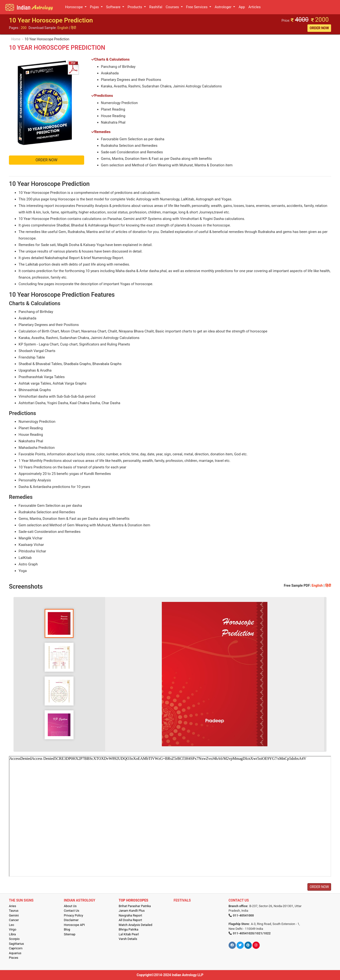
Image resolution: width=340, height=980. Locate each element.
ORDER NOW (319, 28)
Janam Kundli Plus (132, 911)
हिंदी (74, 28)
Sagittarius (16, 944)
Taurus (14, 911)
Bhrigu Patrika (128, 929)
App (242, 7)
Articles (255, 7)
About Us (70, 906)
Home (16, 39)
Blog (67, 929)
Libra (12, 934)
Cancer (14, 920)
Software (114, 7)
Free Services (197, 7)
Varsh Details (128, 939)
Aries (13, 906)
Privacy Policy (74, 915)
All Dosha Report (130, 920)
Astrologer (223, 7)
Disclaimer (71, 920)
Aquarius (15, 953)
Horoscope (74, 7)
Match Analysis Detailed (135, 925)
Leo (11, 925)
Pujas (95, 7)
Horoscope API (74, 925)
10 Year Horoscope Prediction (47, 39)
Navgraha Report (130, 915)
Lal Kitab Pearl (129, 934)
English (63, 28)
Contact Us (72, 911)
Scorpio (14, 939)
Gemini (14, 915)
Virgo (13, 929)
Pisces (14, 958)
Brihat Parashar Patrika (135, 906)
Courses (173, 7)
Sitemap (70, 934)
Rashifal (156, 7)
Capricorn (16, 948)
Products (135, 7)
